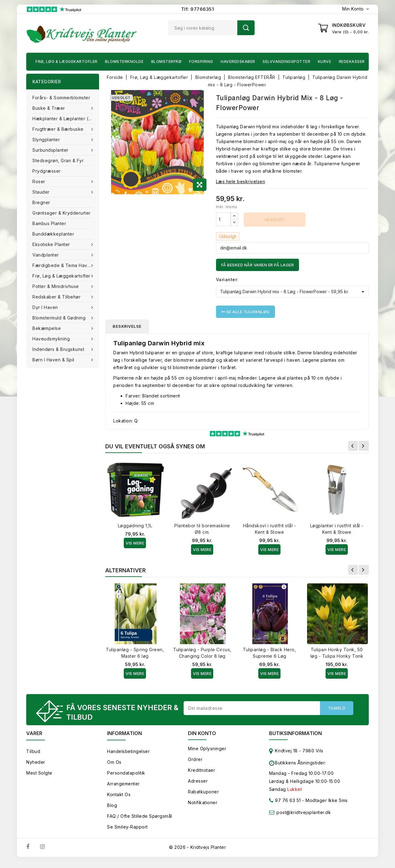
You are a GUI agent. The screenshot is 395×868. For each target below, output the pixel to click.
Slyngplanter (47, 140)
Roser (39, 181)
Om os (114, 762)
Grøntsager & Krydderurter (62, 213)
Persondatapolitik (126, 773)
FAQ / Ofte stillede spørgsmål (140, 816)
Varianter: (227, 280)
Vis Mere (135, 543)
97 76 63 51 (285, 802)
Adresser (198, 781)
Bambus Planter (49, 223)
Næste (364, 446)
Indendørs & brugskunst (59, 349)
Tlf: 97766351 (198, 9)
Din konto (202, 733)
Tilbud (33, 751)
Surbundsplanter (51, 150)
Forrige (353, 446)
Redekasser (352, 62)
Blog (112, 805)
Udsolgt (275, 220)
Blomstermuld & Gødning (60, 318)
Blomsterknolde (124, 62)
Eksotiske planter (52, 244)
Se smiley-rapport (127, 827)
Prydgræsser (47, 171)
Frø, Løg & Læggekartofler (67, 62)
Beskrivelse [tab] (127, 326)
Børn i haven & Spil (54, 360)
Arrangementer (123, 784)
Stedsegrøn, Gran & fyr (58, 160)
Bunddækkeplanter (53, 234)
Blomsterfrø (166, 62)
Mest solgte (39, 773)
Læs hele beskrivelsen (241, 181)
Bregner (41, 202)
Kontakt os (119, 794)
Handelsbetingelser (128, 751)
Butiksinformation (295, 733)
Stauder (42, 192)
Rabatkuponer (203, 792)
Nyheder (36, 762)
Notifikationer (203, 802)
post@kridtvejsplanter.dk (304, 812)
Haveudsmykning (52, 339)
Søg (246, 28)
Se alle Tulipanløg (245, 312)
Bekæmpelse (47, 328)
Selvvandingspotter (286, 62)
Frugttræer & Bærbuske (59, 129)
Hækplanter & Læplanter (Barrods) (66, 119)
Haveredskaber (238, 62)
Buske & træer (49, 108)
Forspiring (201, 62)
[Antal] (223, 219)
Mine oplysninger (207, 749)
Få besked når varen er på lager (258, 265)
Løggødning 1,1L (135, 526)
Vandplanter (46, 255)
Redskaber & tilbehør (57, 297)
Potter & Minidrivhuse (56, 286)
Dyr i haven (46, 307)
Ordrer (195, 759)
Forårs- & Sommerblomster (61, 98)
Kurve (325, 62)
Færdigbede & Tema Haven (63, 265)
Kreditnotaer (202, 770)
